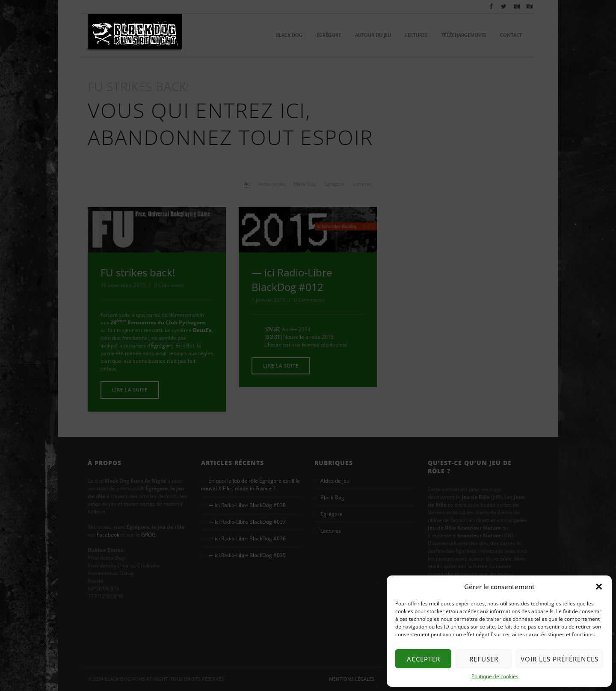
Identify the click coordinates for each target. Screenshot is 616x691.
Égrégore (329, 35)
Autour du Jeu (373, 35)
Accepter (423, 659)
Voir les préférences (560, 659)
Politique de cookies (495, 676)
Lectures (416, 35)
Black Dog (289, 35)
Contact (511, 35)
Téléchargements (464, 35)
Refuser (484, 659)
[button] (599, 587)
